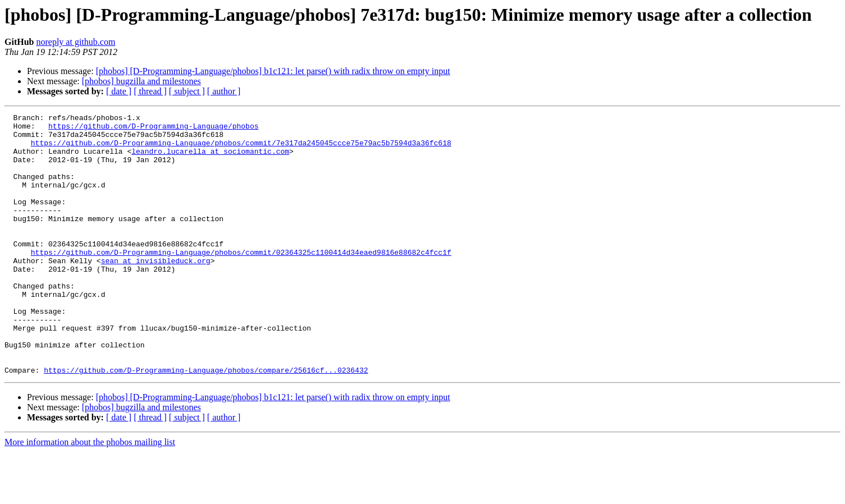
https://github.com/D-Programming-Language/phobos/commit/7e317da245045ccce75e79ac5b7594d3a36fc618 (241, 149)
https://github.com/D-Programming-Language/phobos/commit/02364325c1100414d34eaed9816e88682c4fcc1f (241, 281)
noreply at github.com (76, 42)
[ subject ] (187, 91)
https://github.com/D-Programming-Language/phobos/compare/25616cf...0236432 (206, 422)
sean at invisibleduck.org (156, 291)
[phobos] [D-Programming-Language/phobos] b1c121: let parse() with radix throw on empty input (273, 71)
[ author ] (224, 91)
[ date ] (119, 91)
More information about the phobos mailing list (90, 494)
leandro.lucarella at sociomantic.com (210, 159)
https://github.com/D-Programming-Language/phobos (153, 129)
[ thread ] (150, 91)
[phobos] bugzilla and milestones (141, 81)
